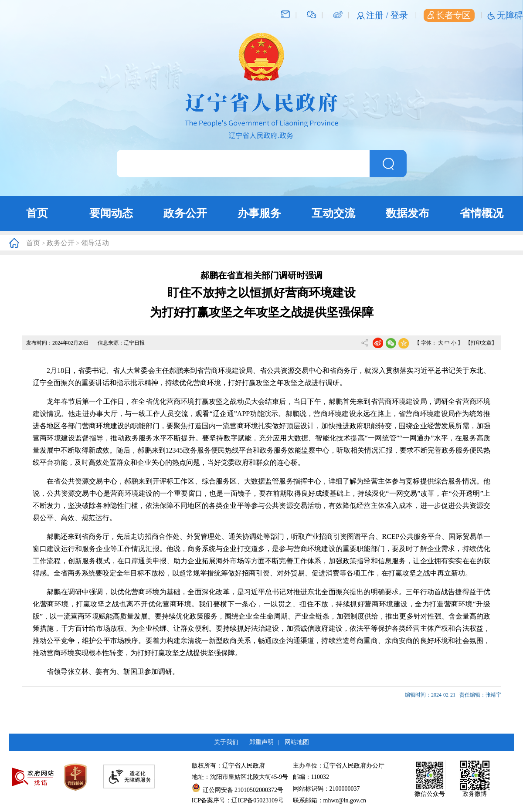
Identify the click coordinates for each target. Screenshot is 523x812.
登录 (399, 15)
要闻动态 (111, 213)
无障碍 (510, 15)
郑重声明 (261, 742)
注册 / (378, 15)
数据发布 (408, 213)
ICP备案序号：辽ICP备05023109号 (238, 800)
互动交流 (333, 213)
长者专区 (449, 15)
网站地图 (297, 742)
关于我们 (226, 742)
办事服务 (259, 213)
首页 (37, 213)
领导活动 (95, 243)
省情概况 (482, 213)
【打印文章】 (481, 343)
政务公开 (185, 213)
